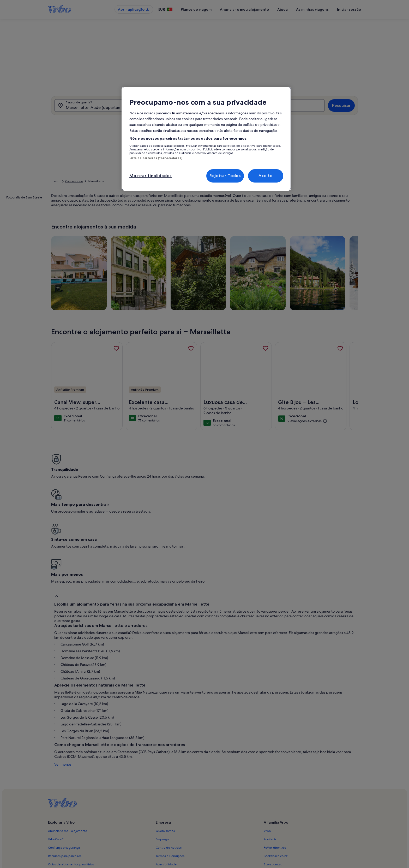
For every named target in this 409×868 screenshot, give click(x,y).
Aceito (266, 176)
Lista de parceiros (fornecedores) (156, 158)
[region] (206, 139)
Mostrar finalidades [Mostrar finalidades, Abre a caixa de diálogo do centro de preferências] (151, 176)
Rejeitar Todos (225, 176)
